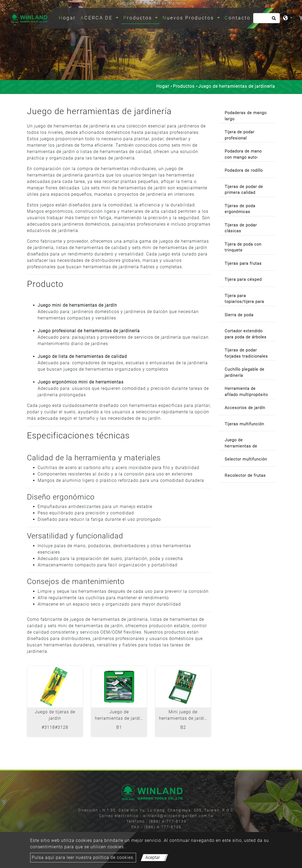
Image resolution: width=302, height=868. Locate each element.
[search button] (273, 20)
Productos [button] (139, 18)
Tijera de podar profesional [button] (240, 135)
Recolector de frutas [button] (245, 475)
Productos (184, 86)
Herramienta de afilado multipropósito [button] (246, 392)
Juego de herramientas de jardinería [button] (241, 444)
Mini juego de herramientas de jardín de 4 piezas (183, 716)
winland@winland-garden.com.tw (178, 816)
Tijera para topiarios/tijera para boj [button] (244, 300)
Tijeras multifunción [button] (244, 424)
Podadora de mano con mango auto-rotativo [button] (243, 155)
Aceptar (153, 857)
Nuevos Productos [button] (189, 18)
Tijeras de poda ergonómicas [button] (240, 209)
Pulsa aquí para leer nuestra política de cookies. (83, 857)
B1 (119, 727)
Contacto (238, 18)
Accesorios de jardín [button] (245, 408)
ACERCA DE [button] (98, 18)
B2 (183, 727)
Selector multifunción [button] (246, 459)
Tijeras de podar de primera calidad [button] (244, 190)
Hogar (68, 17)
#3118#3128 (55, 727)
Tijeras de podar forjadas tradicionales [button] (246, 353)
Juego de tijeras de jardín (55, 715)
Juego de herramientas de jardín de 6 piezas (119, 716)
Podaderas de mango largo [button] (246, 116)
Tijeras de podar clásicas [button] (241, 228)
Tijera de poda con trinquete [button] (243, 247)
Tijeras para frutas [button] (243, 263)
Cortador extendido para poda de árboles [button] (246, 334)
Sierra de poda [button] (239, 315)
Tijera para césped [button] (243, 279)
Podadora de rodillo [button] (244, 170)
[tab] (247, 115)
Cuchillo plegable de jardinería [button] (245, 372)
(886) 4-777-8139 (168, 821)
